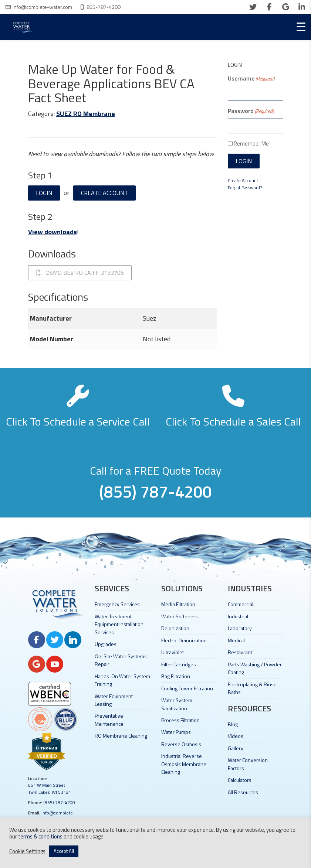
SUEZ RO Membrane (86, 114)
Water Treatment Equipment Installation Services (119, 624)
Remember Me (251, 143)
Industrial (238, 616)
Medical (236, 640)
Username (251, 78)
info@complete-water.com (42, 7)
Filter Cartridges (179, 664)
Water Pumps (176, 732)
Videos (236, 736)
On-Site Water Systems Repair (121, 660)
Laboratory (240, 628)
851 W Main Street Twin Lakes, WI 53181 (50, 788)
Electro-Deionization (184, 640)
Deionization (175, 628)
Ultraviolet (173, 652)
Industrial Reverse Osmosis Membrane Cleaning (184, 764)
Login (44, 193)
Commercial (241, 604)
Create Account (104, 193)
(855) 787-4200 (59, 802)
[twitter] (253, 7)
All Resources (243, 792)
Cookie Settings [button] (27, 851)
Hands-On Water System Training (122, 680)
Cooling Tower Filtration (187, 688)
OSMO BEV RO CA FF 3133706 (80, 273)
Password (251, 111)
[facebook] (269, 7)
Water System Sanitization (177, 704)
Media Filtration (178, 604)
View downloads (53, 232)
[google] (285, 7)
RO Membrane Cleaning (121, 736)
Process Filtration (180, 720)
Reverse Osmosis (181, 744)
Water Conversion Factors (248, 764)
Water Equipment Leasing (114, 700)
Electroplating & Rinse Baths (252, 688)
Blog (233, 724)
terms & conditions (40, 836)
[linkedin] (302, 7)
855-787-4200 (104, 7)
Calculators (240, 780)
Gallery (236, 748)
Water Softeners (180, 616)
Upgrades (106, 644)
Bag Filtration (176, 676)
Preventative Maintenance (109, 720)
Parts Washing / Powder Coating (255, 668)
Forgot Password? (245, 187)
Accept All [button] (64, 851)
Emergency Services (117, 604)
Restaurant (240, 652)
